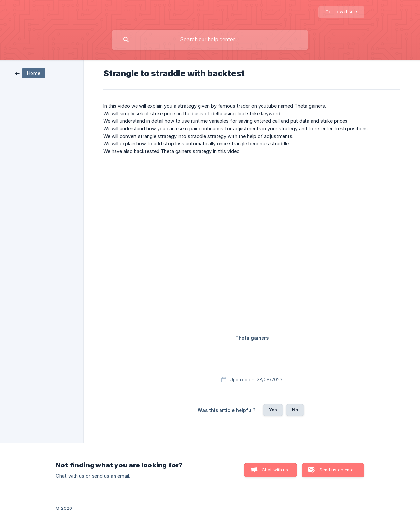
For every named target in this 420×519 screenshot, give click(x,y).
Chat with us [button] (275, 470)
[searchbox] (210, 40)
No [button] (295, 410)
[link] (30, 73)
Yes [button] (273, 410)
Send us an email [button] (337, 470)
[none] (341, 12)
